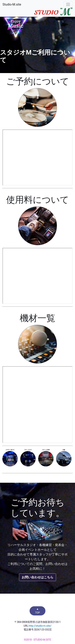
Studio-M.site (12, 4)
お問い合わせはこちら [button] (37, 577)
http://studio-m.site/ (40, 626)
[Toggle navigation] (68, 4)
